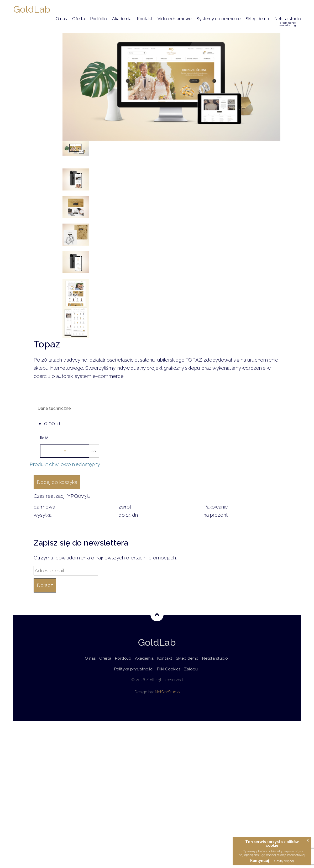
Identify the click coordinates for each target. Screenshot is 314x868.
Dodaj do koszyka (57, 482)
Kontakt (145, 19)
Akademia (122, 19)
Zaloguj (191, 669)
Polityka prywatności (134, 669)
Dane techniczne (54, 408)
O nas (61, 19)
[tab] (157, 409)
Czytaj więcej (284, 861)
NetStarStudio (167, 692)
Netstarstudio (288, 22)
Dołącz (45, 585)
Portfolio (98, 19)
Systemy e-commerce (219, 19)
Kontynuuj (260, 861)
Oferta (78, 19)
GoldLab (32, 9)
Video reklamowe (174, 19)
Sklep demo (257, 19)
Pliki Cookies (169, 669)
